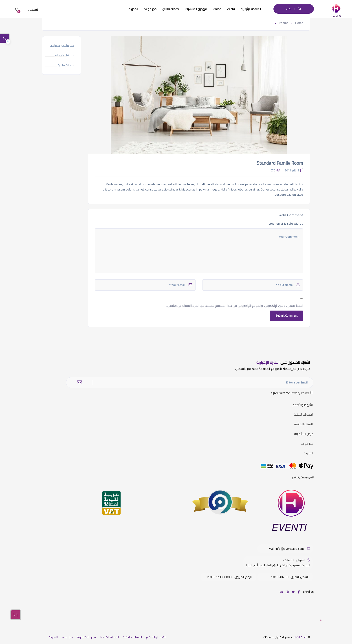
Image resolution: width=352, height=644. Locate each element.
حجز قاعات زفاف (64, 55)
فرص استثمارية (304, 434)
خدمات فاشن (171, 9)
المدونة (133, 9)
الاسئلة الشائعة (304, 424)
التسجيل (33, 10)
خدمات (217, 9)
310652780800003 (220, 577)
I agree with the (291, 393)
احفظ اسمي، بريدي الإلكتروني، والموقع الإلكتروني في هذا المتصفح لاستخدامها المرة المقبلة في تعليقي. (235, 306)
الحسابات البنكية (304, 415)
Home (299, 23)
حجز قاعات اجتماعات (62, 46)
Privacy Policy (300, 393)
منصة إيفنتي (300, 637)
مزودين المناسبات (196, 9)
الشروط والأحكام (303, 405)
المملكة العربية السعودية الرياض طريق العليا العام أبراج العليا (278, 563)
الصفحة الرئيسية (251, 9)
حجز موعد (150, 9)
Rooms (283, 23)
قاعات (231, 9)
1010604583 (280, 577)
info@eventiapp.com (290, 549)
